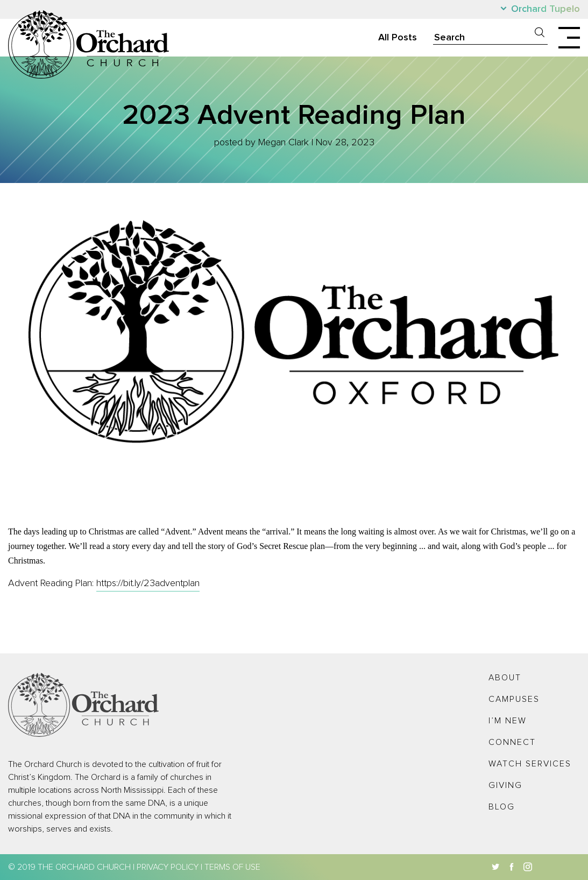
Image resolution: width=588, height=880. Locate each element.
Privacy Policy (168, 867)
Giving (505, 785)
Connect (512, 742)
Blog (502, 807)
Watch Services (530, 764)
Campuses (514, 699)
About (505, 678)
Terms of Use (232, 867)
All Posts (398, 38)
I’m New (508, 721)
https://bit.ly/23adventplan (148, 583)
